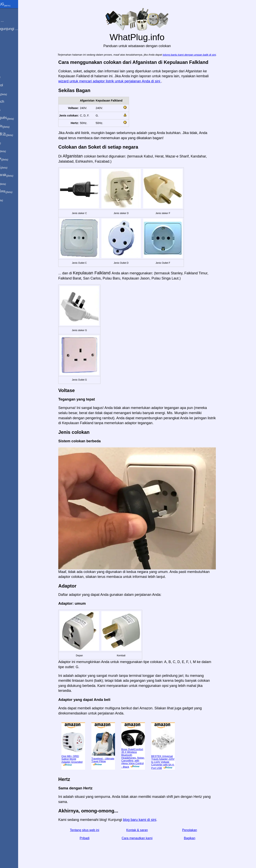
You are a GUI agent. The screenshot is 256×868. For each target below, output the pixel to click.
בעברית (11, 199)
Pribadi (93, 838)
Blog (6, 43)
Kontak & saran (146, 830)
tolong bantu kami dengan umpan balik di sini (198, 55)
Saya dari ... (12, 20)
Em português (17, 118)
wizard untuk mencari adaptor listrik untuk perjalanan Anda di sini (118, 81)
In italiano (13, 93)
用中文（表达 (16, 134)
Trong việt (13, 167)
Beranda (9, 12)
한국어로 (13, 183)
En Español (11, 85)
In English (10, 77)
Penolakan (198, 830)
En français (15, 126)
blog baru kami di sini (148, 820)
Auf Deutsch (12, 102)
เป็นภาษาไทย (16, 191)
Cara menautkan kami (146, 838)
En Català (10, 110)
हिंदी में (10, 142)
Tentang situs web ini (93, 830)
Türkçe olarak (16, 175)
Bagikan (198, 838)
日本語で (13, 151)
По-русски (14, 159)
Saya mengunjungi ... (19, 29)
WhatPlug (15, 5)
